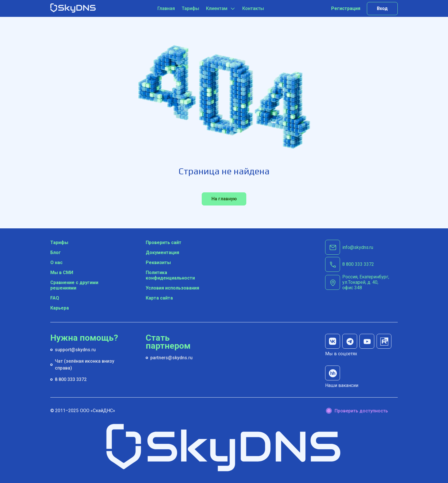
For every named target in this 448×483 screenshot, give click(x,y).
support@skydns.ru (75, 350)
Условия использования (172, 288)
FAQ (55, 298)
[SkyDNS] (73, 8)
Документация (162, 253)
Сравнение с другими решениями (74, 285)
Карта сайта (159, 298)
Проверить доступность (361, 411)
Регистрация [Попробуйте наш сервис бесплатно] (346, 8)
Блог (56, 253)
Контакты (253, 8)
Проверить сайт (164, 243)
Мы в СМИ (62, 273)
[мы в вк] (333, 341)
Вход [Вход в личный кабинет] (382, 8)
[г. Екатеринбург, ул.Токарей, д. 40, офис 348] (370, 282)
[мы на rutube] (384, 341)
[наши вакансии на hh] (333, 373)
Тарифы (190, 8)
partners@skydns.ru (171, 358)
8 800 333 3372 (71, 379)
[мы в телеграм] (350, 341)
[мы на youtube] (367, 341)
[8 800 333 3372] (358, 264)
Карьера (60, 308)
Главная (166, 8)
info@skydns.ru (358, 247)
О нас (56, 263)
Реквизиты (158, 263)
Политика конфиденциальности (170, 275)
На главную (224, 199)
